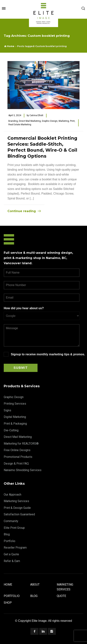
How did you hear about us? (24, 308)
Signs (7, 410)
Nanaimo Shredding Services (23, 470)
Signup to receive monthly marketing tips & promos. (48, 354)
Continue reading (22, 211)
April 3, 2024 (15, 115)
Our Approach (13, 495)
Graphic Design (50, 121)
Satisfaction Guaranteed (19, 514)
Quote (61, 596)
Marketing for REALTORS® (21, 444)
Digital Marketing (15, 417)
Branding (13, 121)
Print (72, 121)
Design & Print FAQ (16, 464)
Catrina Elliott (36, 115)
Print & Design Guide (17, 508)
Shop (8, 603)
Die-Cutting (11, 430)
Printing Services (15, 404)
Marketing (64, 121)
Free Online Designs (17, 450)
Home (8, 585)
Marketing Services (16, 501)
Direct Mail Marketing (30, 121)
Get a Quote (11, 554)
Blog (7, 534)
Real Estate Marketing (20, 125)
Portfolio (10, 541)
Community (11, 521)
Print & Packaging (15, 424)
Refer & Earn (12, 561)
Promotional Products (18, 457)
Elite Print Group (14, 528)
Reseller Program (15, 548)
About (35, 585)
